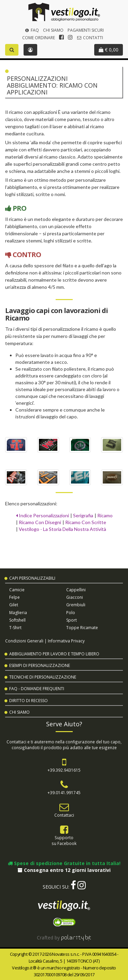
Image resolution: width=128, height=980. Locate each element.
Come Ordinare (39, 38)
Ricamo (105, 515)
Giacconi (75, 597)
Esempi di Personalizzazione (40, 665)
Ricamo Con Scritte (86, 522)
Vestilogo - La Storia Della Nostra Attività (62, 529)
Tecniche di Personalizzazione (43, 677)
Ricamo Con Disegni (40, 522)
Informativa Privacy (66, 641)
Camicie (17, 590)
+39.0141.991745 (64, 792)
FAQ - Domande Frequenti (37, 689)
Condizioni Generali (24, 641)
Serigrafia (83, 515)
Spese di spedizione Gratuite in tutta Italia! (64, 863)
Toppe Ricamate (82, 628)
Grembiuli (76, 605)
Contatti (90, 38)
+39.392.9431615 (64, 770)
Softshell (17, 620)
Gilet (14, 605)
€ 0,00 (109, 50)
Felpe (15, 597)
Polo (71, 613)
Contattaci (64, 815)
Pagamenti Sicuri (86, 30)
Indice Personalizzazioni (42, 515)
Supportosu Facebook (64, 840)
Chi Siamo (53, 30)
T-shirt (15, 628)
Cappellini (76, 590)
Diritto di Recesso (29, 701)
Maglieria (18, 613)
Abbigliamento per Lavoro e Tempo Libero (54, 654)
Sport (72, 620)
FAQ (31, 30)
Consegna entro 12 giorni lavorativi (64, 870)
